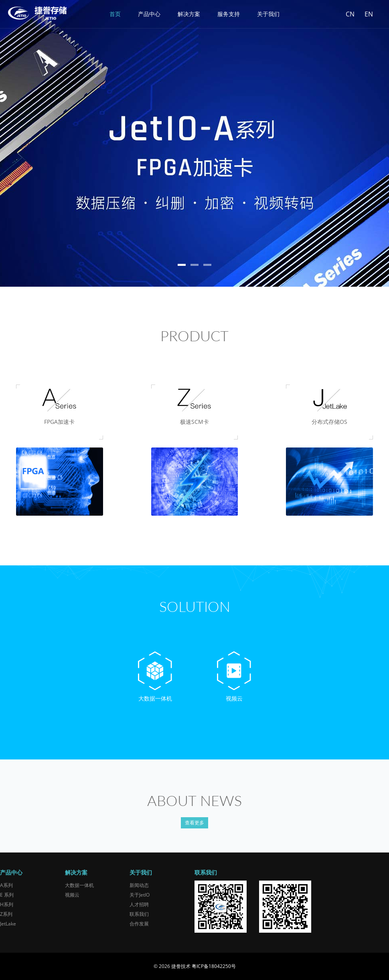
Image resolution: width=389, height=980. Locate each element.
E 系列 (7, 895)
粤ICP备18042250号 (214, 966)
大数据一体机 (79, 885)
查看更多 (194, 823)
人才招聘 (139, 904)
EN (369, 14)
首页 (115, 14)
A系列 (6, 885)
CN (350, 14)
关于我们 (268, 14)
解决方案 (189, 14)
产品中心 (149, 14)
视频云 (72, 895)
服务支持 (229, 14)
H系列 (7, 904)
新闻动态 (139, 885)
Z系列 (6, 914)
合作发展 (139, 924)
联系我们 (139, 914)
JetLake (8, 924)
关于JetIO (140, 895)
